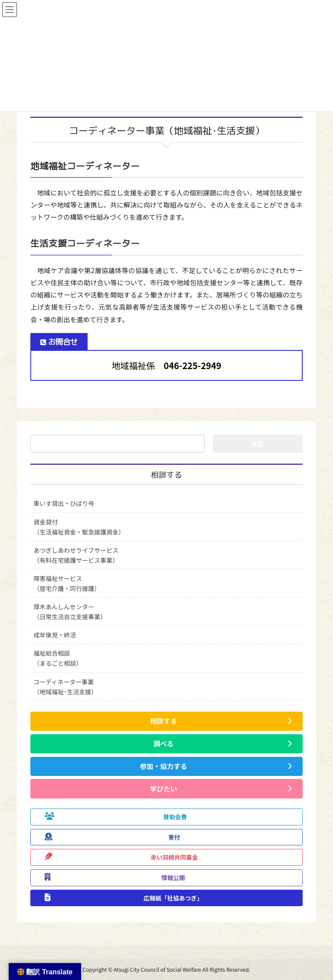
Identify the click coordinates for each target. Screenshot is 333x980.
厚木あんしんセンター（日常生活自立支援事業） (70, 612)
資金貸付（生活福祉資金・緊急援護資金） (79, 527)
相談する (166, 475)
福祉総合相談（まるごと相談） (58, 658)
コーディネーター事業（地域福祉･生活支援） (65, 687)
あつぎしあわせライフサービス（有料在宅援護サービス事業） (76, 555)
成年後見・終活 (55, 635)
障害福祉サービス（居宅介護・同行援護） (67, 583)
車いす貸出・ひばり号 (64, 503)
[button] (166, 721)
